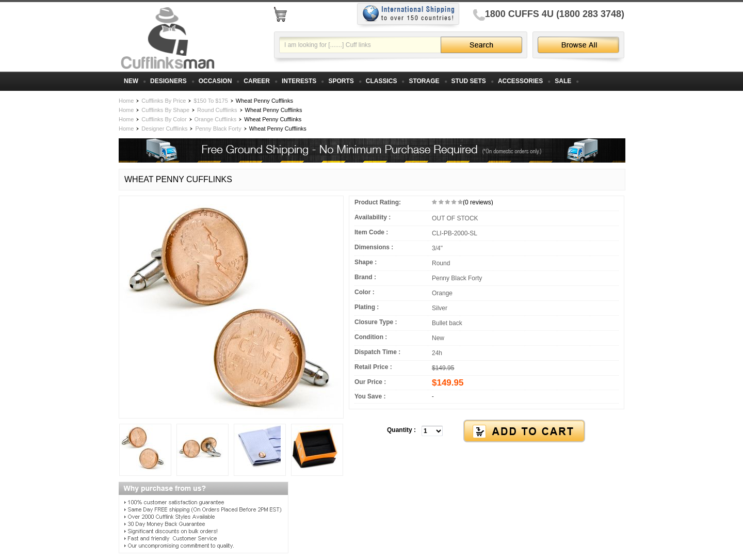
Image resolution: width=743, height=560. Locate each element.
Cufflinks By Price (164, 101)
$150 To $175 (211, 101)
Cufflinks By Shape (165, 110)
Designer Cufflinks (164, 129)
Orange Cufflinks (216, 119)
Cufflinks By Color (164, 119)
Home (126, 101)
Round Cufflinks (217, 110)
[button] (487, 431)
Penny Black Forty (218, 129)
